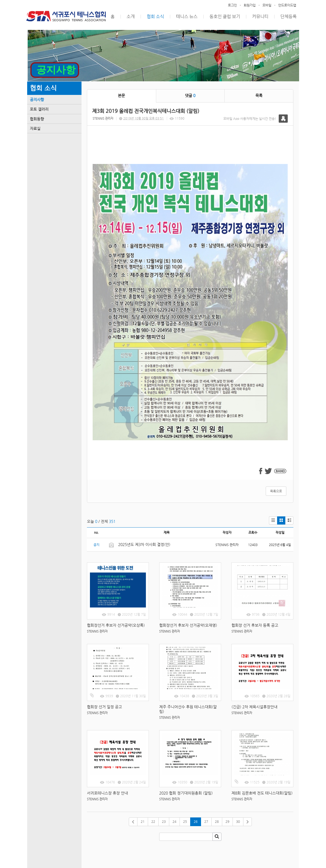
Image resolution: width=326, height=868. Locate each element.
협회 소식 (155, 16)
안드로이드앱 (287, 5)
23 (164, 821)
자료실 (35, 128)
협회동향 (37, 119)
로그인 (232, 5)
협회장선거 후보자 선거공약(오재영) (188, 625)
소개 (131, 16)
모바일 (267, 5)
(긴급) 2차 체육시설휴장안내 (254, 707)
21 (143, 821)
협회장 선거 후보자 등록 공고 (255, 625)
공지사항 (37, 100)
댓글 (190, 95)
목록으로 (276, 491)
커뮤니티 (260, 16)
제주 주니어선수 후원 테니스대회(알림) (188, 709)
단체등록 (289, 16)
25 (185, 821)
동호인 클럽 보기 (225, 16)
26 (196, 821)
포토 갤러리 (39, 109)
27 (206, 821)
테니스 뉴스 (187, 16)
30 (238, 821)
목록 (259, 95)
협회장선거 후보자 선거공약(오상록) (116, 625)
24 (174, 821)
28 (217, 821)
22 (153, 821)
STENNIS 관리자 (103, 118)
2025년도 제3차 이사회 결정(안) (144, 544)
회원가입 (250, 5)
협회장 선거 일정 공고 (104, 707)
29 (227, 821)
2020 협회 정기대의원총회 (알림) (186, 793)
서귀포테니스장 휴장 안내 (107, 793)
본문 (121, 95)
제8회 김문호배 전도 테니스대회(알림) (262, 793)
